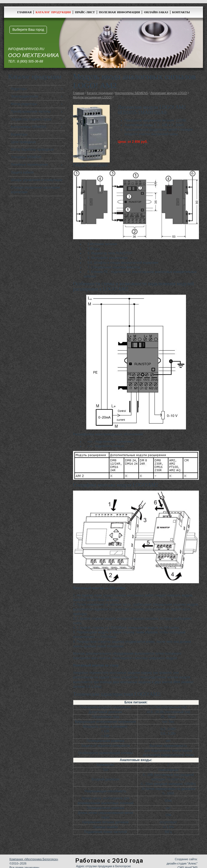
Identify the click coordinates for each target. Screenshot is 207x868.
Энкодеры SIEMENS (26, 157)
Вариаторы (19, 134)
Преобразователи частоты (31, 112)
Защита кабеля (22, 172)
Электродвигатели (25, 96)
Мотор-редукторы (24, 104)
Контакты (181, 12)
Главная (24, 12)
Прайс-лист (85, 12)
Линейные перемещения (29, 165)
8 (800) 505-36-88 (30, 61)
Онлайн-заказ (156, 12)
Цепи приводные (23, 142)
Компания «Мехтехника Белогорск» (34, 859)
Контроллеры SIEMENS (29, 127)
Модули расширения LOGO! (92, 97)
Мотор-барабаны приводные (32, 150)
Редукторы (19, 89)
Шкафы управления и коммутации (37, 180)
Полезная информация (119, 12)
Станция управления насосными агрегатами (35, 190)
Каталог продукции (53, 12)
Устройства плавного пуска (31, 119)
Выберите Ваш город (28, 30)
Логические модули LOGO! (169, 93)
